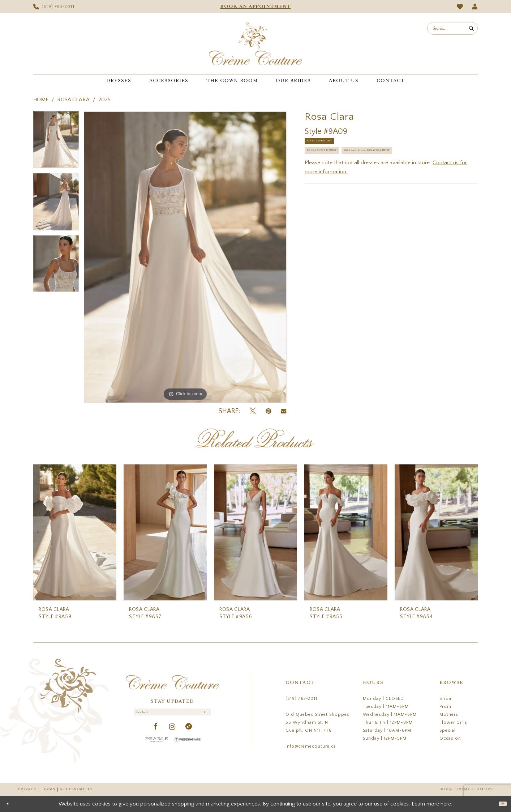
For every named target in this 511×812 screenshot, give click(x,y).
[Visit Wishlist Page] (460, 7)
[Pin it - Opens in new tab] (268, 411)
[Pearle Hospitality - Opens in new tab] (157, 746)
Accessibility (76, 789)
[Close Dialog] (11, 804)
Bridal (446, 699)
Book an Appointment (339, 165)
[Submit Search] (471, 28)
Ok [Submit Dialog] (499, 804)
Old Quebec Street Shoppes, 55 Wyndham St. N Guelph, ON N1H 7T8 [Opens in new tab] (318, 722)
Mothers (449, 715)
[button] (475, 7)
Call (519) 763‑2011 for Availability (356, 183)
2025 (104, 100)
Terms (48, 789)
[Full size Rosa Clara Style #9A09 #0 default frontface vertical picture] (185, 257)
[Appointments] (255, 7)
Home (41, 100)
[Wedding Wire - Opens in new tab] (188, 746)
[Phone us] (54, 7)
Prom (445, 707)
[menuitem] (54, 7)
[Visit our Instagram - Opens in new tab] (172, 734)
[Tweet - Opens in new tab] (253, 411)
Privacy (27, 789)
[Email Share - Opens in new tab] (284, 411)
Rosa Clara (73, 100)
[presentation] (75, 533)
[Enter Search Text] (452, 28)
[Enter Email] (173, 715)
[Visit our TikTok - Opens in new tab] (189, 734)
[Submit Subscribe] (203, 716)
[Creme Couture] (255, 44)
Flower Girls (453, 722)
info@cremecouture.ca (311, 746)
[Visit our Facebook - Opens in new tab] (156, 734)
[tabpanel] (56, 143)
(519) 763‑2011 (301, 699)
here (446, 804)
